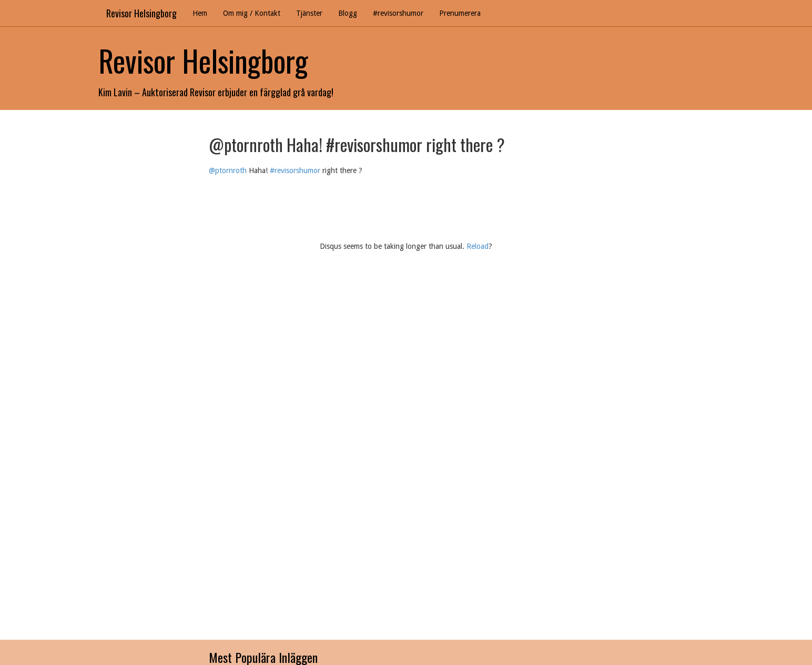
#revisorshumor (398, 13)
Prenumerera (460, 13)
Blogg (348, 13)
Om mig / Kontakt (252, 13)
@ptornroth (228, 170)
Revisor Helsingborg (141, 13)
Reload (478, 246)
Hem (200, 13)
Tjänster (309, 13)
